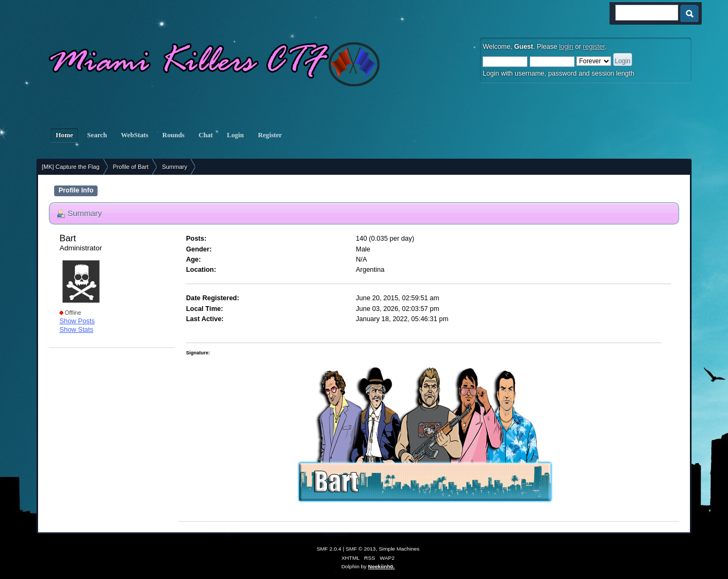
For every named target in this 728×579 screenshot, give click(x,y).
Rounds (174, 135)
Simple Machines (399, 549)
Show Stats (76, 330)
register (594, 47)
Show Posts (77, 321)
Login (235, 135)
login (566, 47)
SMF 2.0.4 (329, 549)
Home (64, 135)
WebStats (135, 135)
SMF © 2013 (361, 549)
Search (97, 135)
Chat (206, 135)
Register (270, 135)
